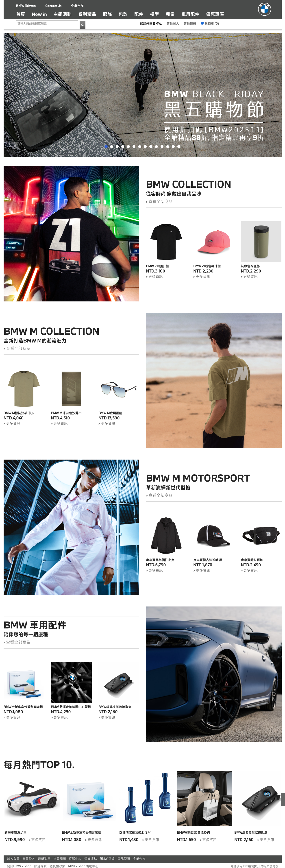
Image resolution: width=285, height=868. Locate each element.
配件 (139, 14)
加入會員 (13, 859)
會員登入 (173, 23)
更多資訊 (156, 276)
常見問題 (60, 859)
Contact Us (53, 6)
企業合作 (77, 6)
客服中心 (75, 859)
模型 (154, 14)
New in (39, 14)
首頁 (22, 14)
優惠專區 (215, 14)
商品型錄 (124, 859)
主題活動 (63, 14)
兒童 (170, 14)
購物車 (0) (210, 23)
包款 (123, 14)
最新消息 (44, 859)
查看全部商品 (161, 201)
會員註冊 (190, 23)
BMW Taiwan (26, 6)
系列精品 (87, 14)
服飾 (107, 14)
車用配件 (190, 14)
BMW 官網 (107, 859)
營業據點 (91, 859)
